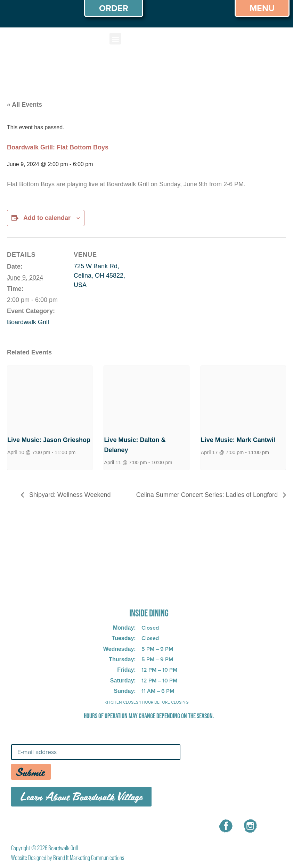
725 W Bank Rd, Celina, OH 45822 (138, 594)
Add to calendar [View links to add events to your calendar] (47, 218)
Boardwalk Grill (28, 322)
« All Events (25, 105)
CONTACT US (156, 825)
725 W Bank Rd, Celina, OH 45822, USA (99, 276)
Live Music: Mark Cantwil (238, 440)
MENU (73, 825)
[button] (115, 39)
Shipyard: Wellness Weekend (69, 495)
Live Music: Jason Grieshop (49, 440)
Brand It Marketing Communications (89, 858)
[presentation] (50, 398)
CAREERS (109, 825)
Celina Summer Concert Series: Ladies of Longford (208, 495)
